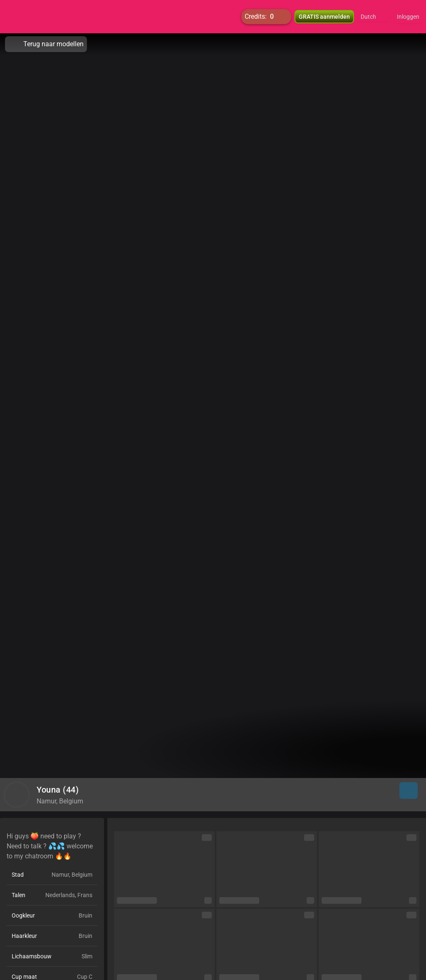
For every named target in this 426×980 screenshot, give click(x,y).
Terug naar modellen (46, 44)
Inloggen (408, 17)
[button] (374, 17)
